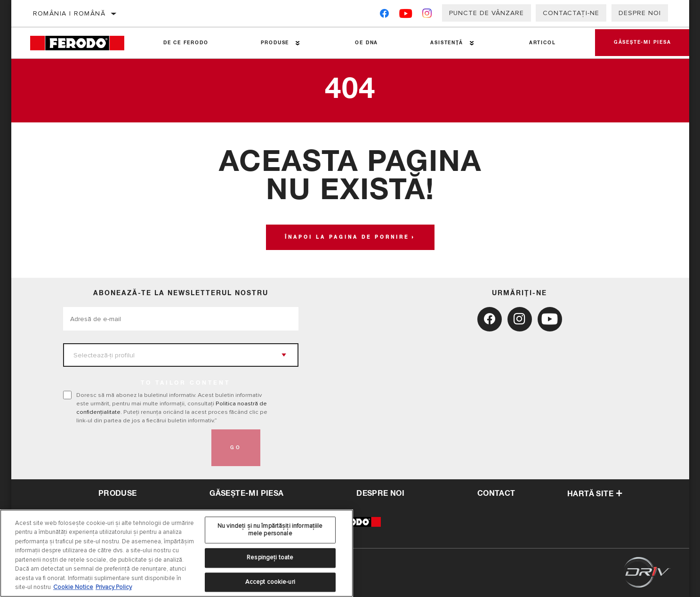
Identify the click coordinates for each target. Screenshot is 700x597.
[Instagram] (427, 15)
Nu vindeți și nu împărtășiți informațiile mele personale (270, 530)
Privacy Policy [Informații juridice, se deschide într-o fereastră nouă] (114, 587)
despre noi (380, 493)
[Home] (84, 43)
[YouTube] (406, 15)
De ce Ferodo (186, 43)
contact (496, 493)
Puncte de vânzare (487, 13)
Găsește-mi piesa (643, 43)
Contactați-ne (571, 13)
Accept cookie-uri (270, 582)
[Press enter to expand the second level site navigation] (298, 43)
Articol (543, 43)
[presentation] (135, 448)
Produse (275, 43)
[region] (177, 553)
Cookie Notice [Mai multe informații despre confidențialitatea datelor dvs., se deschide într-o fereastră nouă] (73, 587)
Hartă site (595, 494)
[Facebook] (384, 15)
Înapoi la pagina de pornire (347, 237)
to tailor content (185, 383)
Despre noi (640, 13)
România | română (69, 13)
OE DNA (366, 43)
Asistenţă (447, 43)
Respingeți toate (270, 557)
